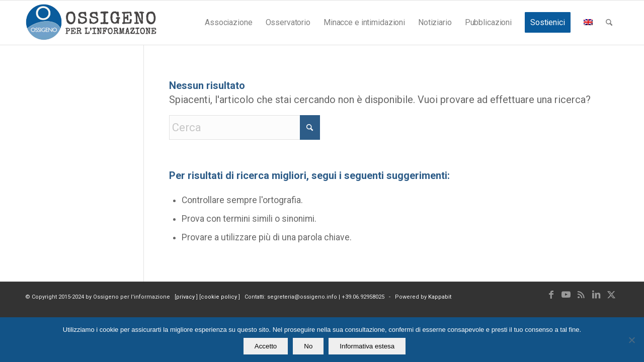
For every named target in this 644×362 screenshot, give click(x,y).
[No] (631, 340)
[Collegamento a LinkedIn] (596, 295)
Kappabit (440, 297)
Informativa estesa (367, 346)
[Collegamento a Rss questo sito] (581, 295)
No (308, 346)
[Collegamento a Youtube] (566, 295)
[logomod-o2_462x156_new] (91, 23)
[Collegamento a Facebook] (551, 295)
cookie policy (220, 297)
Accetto (266, 346)
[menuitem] (228, 23)
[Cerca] (609, 23)
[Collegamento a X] (611, 295)
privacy (186, 297)
